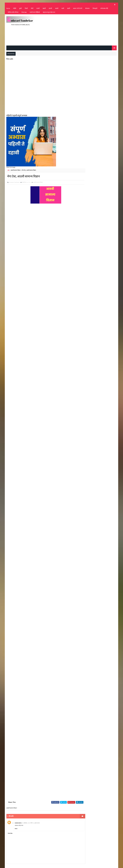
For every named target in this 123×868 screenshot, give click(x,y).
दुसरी (20, 9)
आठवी (57, 9)
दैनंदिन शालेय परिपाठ (13, 13)
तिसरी (26, 9)
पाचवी (38, 9)
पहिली (15, 9)
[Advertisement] (82, 30)
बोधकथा (87, 9)
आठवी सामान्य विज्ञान (15, 170)
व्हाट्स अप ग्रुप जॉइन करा (49, 13)
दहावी (69, 9)
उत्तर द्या (16, 829)
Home (8, 9)
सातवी (50, 9)
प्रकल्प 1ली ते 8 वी (78, 9)
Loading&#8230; (38, 505)
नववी (63, 9)
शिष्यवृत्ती (95, 9)
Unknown (18, 823)
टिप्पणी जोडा (10, 834)
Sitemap (24, 13)
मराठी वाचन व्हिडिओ (35, 13)
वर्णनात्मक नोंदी (104, 9)
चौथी (32, 9)
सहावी (44, 9)
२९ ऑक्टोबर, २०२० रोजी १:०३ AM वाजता (31, 823)
